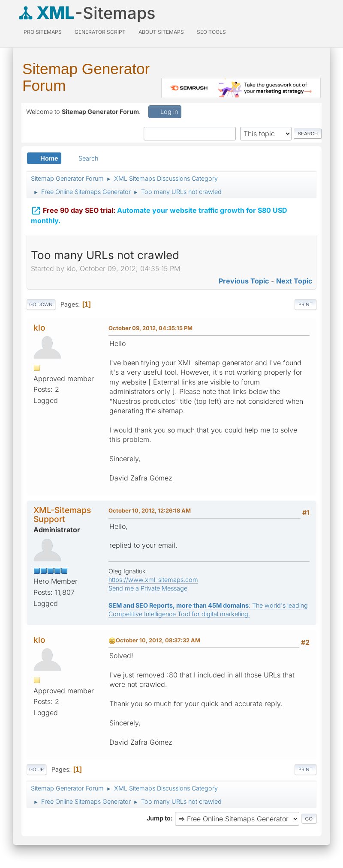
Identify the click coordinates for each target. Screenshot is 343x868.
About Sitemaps (161, 32)
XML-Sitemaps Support (62, 515)
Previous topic (244, 281)
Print (305, 304)
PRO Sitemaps (43, 32)
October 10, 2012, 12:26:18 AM (150, 510)
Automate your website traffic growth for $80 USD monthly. (159, 213)
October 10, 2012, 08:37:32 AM (158, 640)
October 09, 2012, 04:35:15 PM (150, 328)
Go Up (36, 770)
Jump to (159, 818)
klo (39, 328)
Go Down (41, 304)
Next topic (294, 281)
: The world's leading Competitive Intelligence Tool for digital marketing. (208, 610)
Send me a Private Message (148, 588)
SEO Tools (211, 32)
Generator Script (100, 32)
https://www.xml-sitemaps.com (153, 580)
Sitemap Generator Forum (86, 77)
